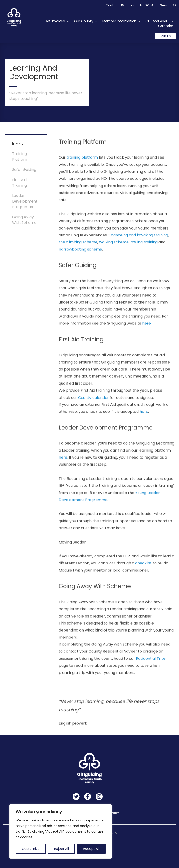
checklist (143, 571)
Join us (165, 36)
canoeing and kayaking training (139, 243)
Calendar (166, 26)
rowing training (144, 251)
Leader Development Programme (25, 204)
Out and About (158, 21)
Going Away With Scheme (24, 223)
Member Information (119, 21)
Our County (84, 21)
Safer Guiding (24, 172)
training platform (82, 166)
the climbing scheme (78, 251)
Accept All (91, 849)
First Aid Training (19, 185)
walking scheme (114, 251)
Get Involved (55, 21)
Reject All (61, 849)
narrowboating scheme (80, 258)
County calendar (93, 406)
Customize (31, 849)
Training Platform (20, 159)
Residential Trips (151, 667)
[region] (61, 831)
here (146, 332)
